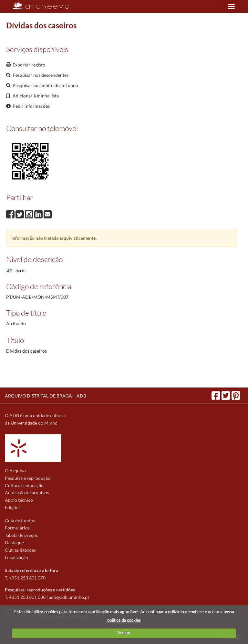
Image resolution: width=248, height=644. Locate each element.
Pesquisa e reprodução (28, 478)
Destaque (14, 543)
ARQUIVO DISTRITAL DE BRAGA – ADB (46, 396)
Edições (13, 507)
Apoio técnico (19, 500)
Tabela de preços (21, 535)
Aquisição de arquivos (27, 493)
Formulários (17, 528)
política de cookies (124, 620)
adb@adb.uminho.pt (69, 597)
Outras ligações (20, 550)
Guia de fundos (20, 521)
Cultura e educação (24, 485)
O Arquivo (15, 471)
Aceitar (124, 633)
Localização (16, 557)
